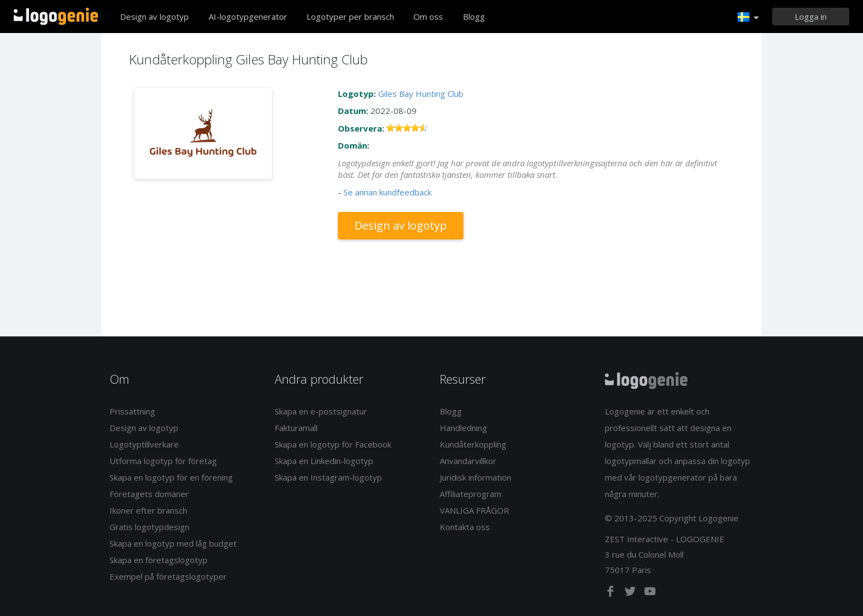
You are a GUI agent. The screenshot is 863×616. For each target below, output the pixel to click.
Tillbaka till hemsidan (56, 17)
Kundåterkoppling (473, 444)
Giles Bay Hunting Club (421, 94)
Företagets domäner (149, 494)
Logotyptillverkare (144, 444)
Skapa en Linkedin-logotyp (324, 461)
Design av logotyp (154, 17)
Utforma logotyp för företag (163, 461)
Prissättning (132, 411)
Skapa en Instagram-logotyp (328, 477)
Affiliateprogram (471, 494)
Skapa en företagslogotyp (159, 560)
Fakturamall (296, 428)
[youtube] (650, 593)
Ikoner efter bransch (148, 510)
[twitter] (631, 593)
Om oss (428, 17)
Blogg (474, 17)
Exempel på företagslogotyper (168, 576)
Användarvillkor (468, 461)
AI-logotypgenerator (248, 17)
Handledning (463, 428)
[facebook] (611, 593)
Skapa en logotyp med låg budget (173, 543)
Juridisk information (476, 477)
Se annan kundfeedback (387, 192)
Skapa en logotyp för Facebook (333, 444)
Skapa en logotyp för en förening (171, 477)
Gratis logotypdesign (149, 527)
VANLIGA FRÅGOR (474, 510)
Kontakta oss (465, 527)
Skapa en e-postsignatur (321, 411)
